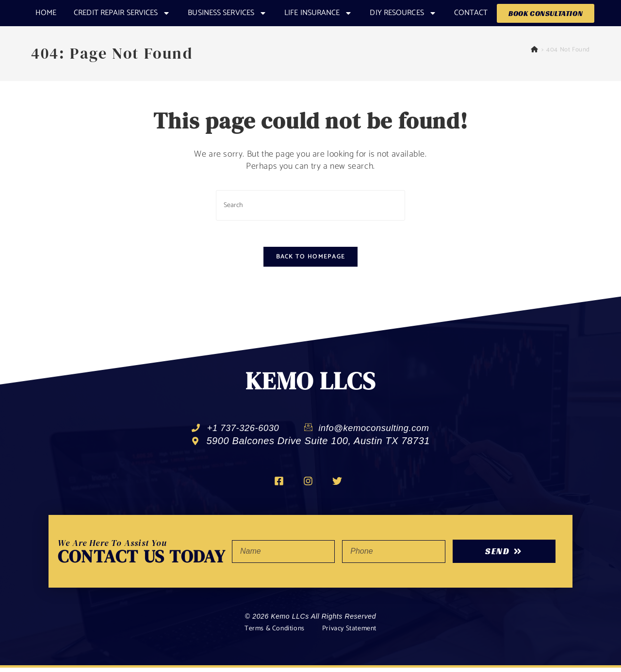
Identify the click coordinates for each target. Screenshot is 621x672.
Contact (471, 13)
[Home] (535, 50)
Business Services (227, 13)
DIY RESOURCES (403, 13)
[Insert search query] (310, 205)
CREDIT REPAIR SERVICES (122, 13)
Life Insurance (318, 13)
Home (46, 13)
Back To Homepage (311, 260)
